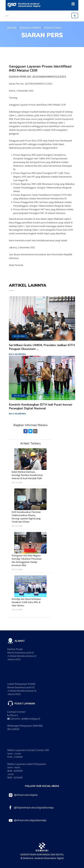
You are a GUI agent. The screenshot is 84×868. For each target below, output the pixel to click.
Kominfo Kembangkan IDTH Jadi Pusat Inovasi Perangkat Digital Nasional (41, 407)
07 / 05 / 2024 (19, 336)
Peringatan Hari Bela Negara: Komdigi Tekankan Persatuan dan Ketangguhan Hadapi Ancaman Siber (27, 560)
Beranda (12, 28)
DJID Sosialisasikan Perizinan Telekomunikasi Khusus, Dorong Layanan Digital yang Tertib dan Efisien (26, 517)
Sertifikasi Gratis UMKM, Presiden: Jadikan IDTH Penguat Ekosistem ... (42, 347)
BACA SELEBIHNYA (17, 354)
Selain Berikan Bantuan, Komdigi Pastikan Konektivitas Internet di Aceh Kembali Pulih (27, 475)
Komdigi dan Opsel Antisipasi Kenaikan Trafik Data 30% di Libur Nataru (26, 602)
